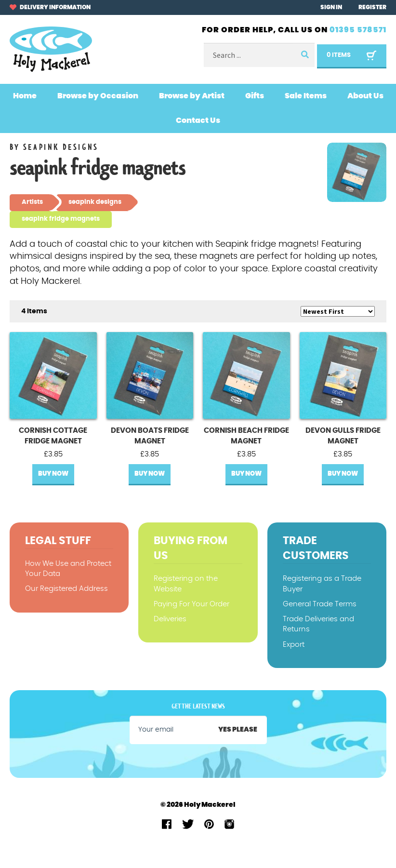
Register (372, 7)
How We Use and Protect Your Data (68, 569)
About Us (365, 96)
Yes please (238, 730)
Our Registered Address (66, 589)
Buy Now (53, 474)
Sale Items (306, 96)
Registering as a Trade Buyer (322, 584)
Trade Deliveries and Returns (318, 624)
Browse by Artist (192, 96)
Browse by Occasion (98, 96)
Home (25, 96)
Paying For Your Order (191, 604)
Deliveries (170, 619)
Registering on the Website (186, 584)
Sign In (331, 7)
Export (294, 645)
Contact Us (198, 120)
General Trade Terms (320, 604)
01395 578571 (358, 30)
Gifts (255, 96)
